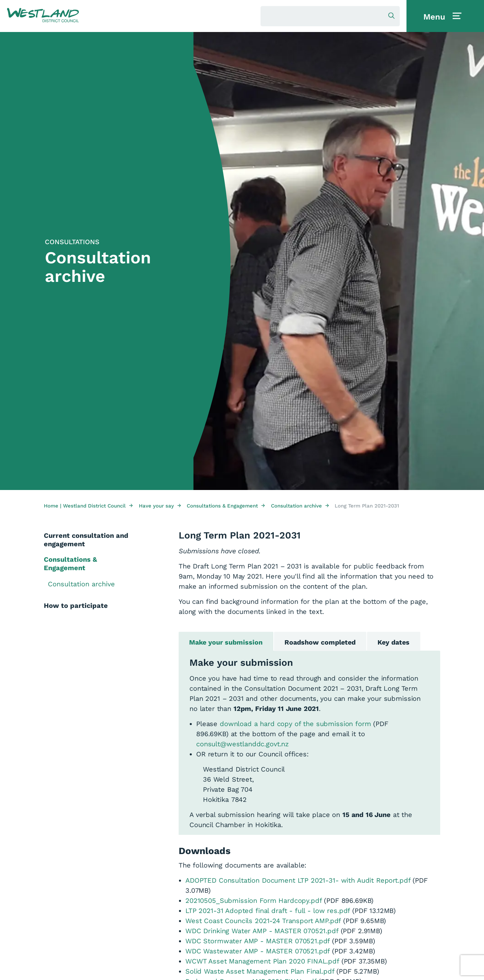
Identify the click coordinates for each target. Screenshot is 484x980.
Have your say (160, 506)
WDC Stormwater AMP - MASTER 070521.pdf (258, 942)
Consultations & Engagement (226, 506)
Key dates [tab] (399, 643)
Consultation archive (300, 506)
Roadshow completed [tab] (323, 643)
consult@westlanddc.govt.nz (243, 745)
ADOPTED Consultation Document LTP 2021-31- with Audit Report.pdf (298, 881)
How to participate (76, 606)
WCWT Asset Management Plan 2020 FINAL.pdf (262, 962)
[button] (43, 15)
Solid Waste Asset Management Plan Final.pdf (260, 972)
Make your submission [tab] (227, 643)
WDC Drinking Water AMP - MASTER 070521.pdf (262, 932)
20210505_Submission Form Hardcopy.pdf (253, 901)
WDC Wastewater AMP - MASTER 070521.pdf (258, 952)
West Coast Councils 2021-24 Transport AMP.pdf (263, 921)
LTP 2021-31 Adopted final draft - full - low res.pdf (268, 911)
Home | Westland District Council (88, 506)
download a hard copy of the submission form (295, 725)
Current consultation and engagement (86, 540)
